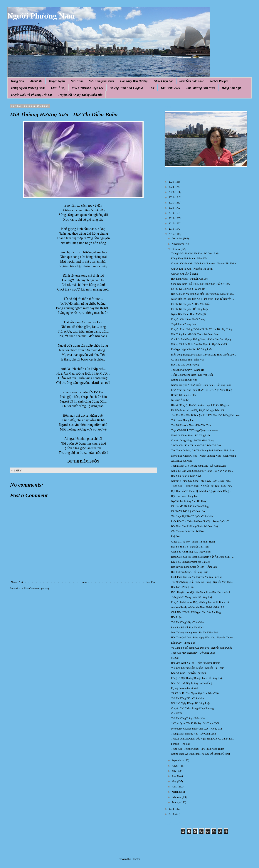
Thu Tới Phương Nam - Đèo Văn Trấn (191, 425)
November (178, 244)
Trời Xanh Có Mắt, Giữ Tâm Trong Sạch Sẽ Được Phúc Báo (202, 451)
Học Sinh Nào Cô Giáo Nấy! (186, 476)
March (175, 792)
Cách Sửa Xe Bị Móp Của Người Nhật (191, 552)
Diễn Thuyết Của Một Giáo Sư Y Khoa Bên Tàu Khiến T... (202, 592)
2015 (172, 234)
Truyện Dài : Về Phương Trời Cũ (31, 95)
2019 (172, 213)
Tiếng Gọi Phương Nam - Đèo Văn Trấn (192, 375)
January (176, 802)
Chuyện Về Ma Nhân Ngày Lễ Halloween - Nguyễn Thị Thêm (203, 264)
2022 (172, 197)
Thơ (152, 88)
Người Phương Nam (41, 16)
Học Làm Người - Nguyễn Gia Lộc (189, 279)
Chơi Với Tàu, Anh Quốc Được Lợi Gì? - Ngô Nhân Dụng (201, 390)
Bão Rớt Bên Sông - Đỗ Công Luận (190, 572)
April (175, 787)
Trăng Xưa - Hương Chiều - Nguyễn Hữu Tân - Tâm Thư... (202, 486)
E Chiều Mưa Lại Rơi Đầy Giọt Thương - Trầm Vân (198, 410)
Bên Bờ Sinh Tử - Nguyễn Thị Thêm (190, 547)
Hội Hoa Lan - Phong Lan (185, 496)
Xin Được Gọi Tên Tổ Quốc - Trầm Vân (192, 516)
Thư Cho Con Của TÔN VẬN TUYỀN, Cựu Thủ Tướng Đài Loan (206, 415)
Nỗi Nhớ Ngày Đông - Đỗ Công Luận (191, 703)
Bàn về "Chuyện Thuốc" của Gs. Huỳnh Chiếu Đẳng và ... (201, 405)
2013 (172, 814)
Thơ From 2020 (170, 88)
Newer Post (17, 582)
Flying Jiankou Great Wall (185, 688)
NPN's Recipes (219, 81)
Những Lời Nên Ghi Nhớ (184, 380)
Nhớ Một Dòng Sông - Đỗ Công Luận (191, 436)
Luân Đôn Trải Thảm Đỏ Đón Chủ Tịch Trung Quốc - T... (201, 521)
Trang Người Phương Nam (28, 88)
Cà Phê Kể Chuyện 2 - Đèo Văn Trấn (190, 304)
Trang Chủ (17, 81)
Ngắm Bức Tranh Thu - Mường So (189, 314)
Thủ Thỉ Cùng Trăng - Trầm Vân (188, 718)
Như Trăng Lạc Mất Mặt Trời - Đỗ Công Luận (195, 334)
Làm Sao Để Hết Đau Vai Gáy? (187, 628)
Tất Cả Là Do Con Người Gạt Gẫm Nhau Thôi (195, 693)
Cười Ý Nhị (58, 88)
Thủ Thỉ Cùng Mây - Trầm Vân (187, 622)
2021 (172, 203)
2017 (172, 224)
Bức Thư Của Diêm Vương (185, 365)
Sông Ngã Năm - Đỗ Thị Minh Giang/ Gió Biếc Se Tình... (201, 284)
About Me (36, 81)
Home (84, 582)
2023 (172, 192)
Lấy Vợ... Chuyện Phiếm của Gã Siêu (191, 562)
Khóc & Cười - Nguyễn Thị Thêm (189, 673)
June (174, 776)
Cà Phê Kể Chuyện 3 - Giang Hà (188, 289)
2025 (172, 182)
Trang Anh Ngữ (231, 88)
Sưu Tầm (77, 81)
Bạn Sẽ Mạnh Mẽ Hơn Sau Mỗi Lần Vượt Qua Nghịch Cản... (203, 294)
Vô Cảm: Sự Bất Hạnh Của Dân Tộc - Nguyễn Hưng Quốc (202, 648)
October (176, 249)
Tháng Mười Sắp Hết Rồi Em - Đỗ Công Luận (195, 254)
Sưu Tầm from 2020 (101, 81)
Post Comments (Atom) (37, 589)
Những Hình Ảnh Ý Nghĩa (126, 88)
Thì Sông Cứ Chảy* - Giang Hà (188, 370)
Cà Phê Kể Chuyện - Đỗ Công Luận (190, 309)
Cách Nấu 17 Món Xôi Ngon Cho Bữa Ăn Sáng (196, 612)
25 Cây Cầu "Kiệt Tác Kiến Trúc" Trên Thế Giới (196, 446)
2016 (172, 229)
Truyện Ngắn (57, 81)
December (177, 239)
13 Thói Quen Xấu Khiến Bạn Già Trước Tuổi (195, 723)
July (174, 771)
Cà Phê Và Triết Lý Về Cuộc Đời (188, 511)
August (176, 766)
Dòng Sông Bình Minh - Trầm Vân (189, 259)
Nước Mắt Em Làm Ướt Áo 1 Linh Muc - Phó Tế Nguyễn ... (202, 299)
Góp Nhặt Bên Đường (134, 81)
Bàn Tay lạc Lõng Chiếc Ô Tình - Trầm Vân (194, 567)
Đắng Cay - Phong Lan (183, 643)
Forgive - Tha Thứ (181, 744)
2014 (172, 809)
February (177, 797)
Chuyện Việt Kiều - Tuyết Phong (188, 319)
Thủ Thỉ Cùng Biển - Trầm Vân (187, 698)
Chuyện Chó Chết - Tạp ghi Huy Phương (192, 708)
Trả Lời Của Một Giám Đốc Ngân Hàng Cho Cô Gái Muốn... (203, 739)
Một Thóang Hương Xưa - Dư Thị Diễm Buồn (195, 633)
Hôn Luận (176, 617)
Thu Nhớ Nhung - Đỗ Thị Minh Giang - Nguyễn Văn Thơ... (202, 582)
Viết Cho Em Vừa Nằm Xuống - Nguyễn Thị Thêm (198, 668)
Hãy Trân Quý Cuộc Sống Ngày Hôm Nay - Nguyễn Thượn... (203, 638)
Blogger (136, 859)
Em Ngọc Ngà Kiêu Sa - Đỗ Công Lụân (192, 349)
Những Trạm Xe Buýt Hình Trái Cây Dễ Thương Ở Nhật (201, 754)
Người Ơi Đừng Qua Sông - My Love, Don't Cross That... (201, 481)
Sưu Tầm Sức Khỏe (192, 81)
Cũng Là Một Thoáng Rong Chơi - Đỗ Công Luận (197, 678)
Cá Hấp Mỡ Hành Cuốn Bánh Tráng (190, 506)
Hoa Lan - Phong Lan (182, 587)
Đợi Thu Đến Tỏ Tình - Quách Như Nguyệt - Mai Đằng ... (201, 491)
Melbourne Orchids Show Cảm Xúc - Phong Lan (196, 729)
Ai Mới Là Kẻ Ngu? (182, 461)
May (174, 781)
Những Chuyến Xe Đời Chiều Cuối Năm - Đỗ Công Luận (201, 385)
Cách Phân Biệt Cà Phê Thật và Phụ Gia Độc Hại (197, 577)
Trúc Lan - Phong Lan (183, 420)
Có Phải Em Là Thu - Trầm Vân (188, 360)
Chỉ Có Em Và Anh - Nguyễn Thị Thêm (192, 269)
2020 (172, 208)
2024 (172, 187)
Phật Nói (176, 536)
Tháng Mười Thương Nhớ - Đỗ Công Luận (193, 734)
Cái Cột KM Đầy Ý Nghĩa (185, 274)
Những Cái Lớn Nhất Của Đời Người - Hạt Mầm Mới (199, 344)
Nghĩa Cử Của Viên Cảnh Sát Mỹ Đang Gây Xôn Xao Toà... (202, 471)
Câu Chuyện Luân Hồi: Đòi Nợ (187, 531)
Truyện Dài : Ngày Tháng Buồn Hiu (80, 95)
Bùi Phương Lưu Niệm (201, 88)
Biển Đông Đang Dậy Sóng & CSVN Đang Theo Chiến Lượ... (203, 355)
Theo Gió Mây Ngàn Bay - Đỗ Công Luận (193, 653)
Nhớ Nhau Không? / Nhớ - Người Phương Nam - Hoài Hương (203, 456)
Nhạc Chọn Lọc (164, 81)
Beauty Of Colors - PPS (184, 395)
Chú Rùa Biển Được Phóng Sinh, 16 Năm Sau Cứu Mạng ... (202, 339)
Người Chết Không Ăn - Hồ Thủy (189, 501)
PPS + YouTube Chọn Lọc (88, 88)
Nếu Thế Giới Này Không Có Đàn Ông (191, 683)
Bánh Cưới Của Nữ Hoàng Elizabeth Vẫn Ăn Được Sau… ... (203, 557)
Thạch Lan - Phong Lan (183, 324)
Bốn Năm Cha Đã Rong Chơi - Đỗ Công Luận (195, 526)
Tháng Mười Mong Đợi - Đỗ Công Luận (192, 597)
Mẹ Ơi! (175, 658)
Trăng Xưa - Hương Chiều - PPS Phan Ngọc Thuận (198, 749)
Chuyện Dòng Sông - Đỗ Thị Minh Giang (193, 441)
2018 (172, 218)
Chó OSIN (177, 713)
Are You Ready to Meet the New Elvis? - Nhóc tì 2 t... (199, 607)
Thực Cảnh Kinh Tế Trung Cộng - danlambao (195, 430)
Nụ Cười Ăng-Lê (180, 400)
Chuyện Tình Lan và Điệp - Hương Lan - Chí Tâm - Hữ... (201, 602)
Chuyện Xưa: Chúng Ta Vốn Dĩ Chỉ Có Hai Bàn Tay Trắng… (203, 329)
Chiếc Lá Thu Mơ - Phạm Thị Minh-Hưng (193, 542)
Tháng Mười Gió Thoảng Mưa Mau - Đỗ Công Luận (198, 466)
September (178, 761)
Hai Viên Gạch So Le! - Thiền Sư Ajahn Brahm (196, 663)
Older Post (150, 582)
